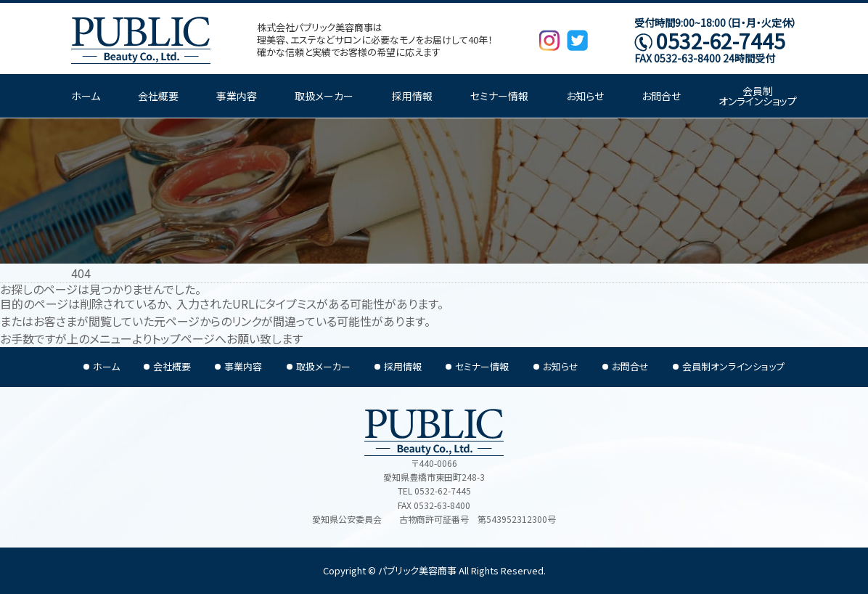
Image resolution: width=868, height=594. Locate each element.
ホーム (86, 96)
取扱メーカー (324, 96)
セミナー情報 (499, 96)
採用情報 (412, 96)
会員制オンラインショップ (758, 96)
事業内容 (237, 96)
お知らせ (585, 96)
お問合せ (661, 96)
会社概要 (158, 96)
